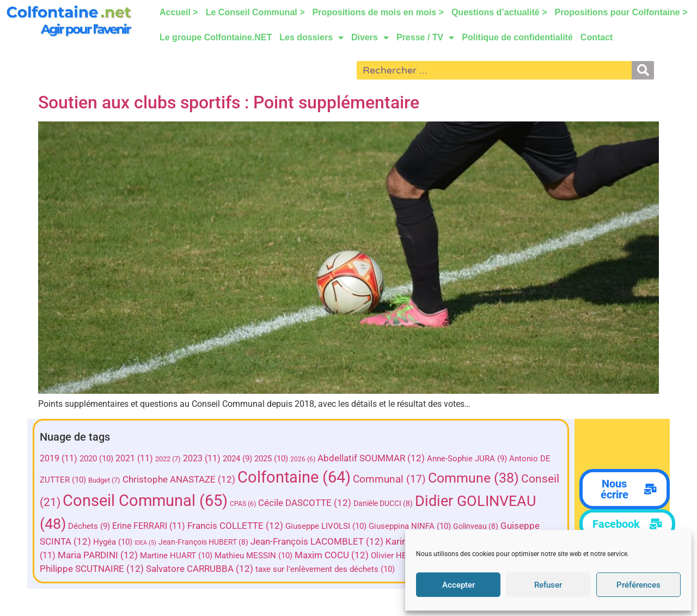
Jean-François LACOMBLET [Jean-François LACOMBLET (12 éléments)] (317, 542)
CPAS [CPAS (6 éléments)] (243, 504)
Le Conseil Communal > (255, 12)
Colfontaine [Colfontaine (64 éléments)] (294, 477)
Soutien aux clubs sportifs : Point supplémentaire (229, 102)
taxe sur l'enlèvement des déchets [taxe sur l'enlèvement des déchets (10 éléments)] (325, 569)
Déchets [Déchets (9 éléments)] (89, 526)
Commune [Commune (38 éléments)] (473, 478)
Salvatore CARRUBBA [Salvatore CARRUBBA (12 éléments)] (200, 569)
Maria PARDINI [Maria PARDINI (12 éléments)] (98, 555)
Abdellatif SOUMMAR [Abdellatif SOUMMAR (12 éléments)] (371, 458)
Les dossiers (312, 38)
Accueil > (179, 12)
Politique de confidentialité (518, 37)
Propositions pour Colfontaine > (621, 12)
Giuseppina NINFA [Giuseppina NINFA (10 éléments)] (410, 526)
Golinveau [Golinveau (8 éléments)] (476, 526)
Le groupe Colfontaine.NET (216, 37)
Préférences (638, 585)
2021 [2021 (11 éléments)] (134, 458)
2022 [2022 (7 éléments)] (168, 459)
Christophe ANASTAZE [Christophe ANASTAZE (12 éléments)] (179, 480)
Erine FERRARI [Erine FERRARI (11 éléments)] (149, 526)
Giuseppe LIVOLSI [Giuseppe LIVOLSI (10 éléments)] (326, 526)
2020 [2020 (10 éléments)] (96, 459)
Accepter (458, 585)
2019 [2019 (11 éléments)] (59, 458)
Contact (597, 37)
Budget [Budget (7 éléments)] (104, 480)
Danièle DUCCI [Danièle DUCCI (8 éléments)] (383, 503)
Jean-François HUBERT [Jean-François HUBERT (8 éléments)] (203, 542)
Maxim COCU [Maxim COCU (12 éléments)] (332, 555)
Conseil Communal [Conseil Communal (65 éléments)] (145, 501)
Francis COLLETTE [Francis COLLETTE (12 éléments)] (235, 526)
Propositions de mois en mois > (378, 12)
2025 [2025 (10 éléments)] (271, 459)
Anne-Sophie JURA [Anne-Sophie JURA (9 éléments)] (467, 459)
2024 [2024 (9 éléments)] (237, 459)
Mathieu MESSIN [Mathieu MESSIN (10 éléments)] (253, 556)
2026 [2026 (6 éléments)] (303, 459)
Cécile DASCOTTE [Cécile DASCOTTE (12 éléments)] (305, 503)
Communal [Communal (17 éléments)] (389, 479)
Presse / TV (425, 38)
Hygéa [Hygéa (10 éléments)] (113, 542)
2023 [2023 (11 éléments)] (202, 458)
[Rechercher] (643, 70)
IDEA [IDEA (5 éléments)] (145, 543)
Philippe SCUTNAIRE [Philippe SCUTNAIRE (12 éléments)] (92, 569)
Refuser (548, 585)
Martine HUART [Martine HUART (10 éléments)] (176, 556)
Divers (370, 38)
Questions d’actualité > (499, 12)
